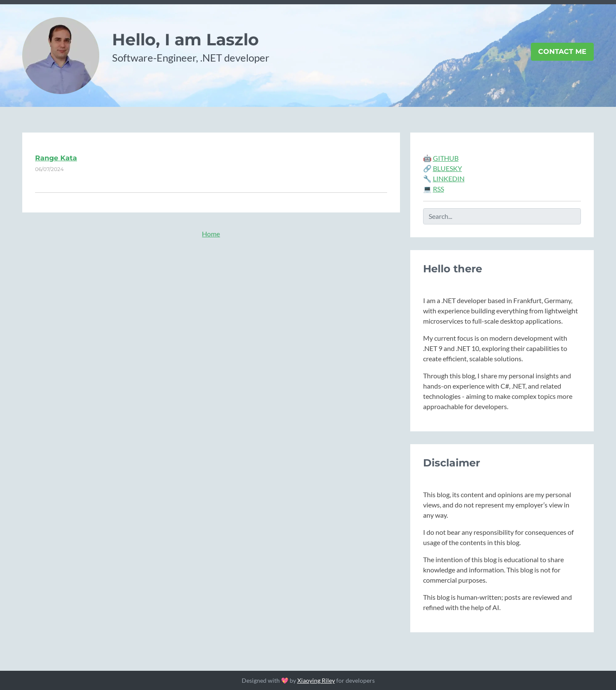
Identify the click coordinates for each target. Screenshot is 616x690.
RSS (438, 189)
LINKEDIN (449, 178)
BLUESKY (447, 168)
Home (211, 234)
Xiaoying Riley (316, 680)
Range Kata (56, 158)
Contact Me (562, 52)
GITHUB (446, 158)
